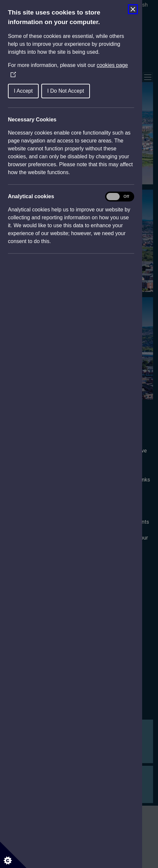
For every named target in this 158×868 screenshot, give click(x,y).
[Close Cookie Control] (133, 9)
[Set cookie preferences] (13, 855)
